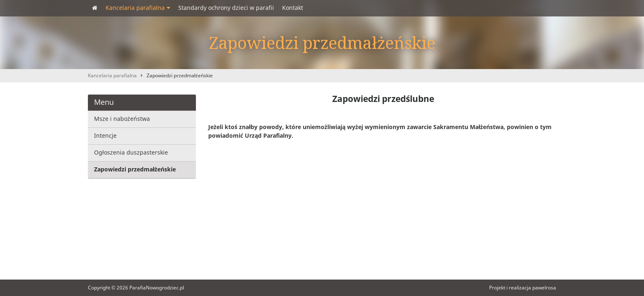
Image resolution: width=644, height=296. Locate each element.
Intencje (105, 136)
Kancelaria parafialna (138, 8)
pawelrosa (544, 288)
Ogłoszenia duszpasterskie (131, 153)
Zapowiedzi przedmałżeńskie (180, 76)
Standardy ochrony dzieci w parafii (226, 8)
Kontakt (293, 8)
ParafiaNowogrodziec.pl (157, 288)
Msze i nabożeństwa (122, 119)
